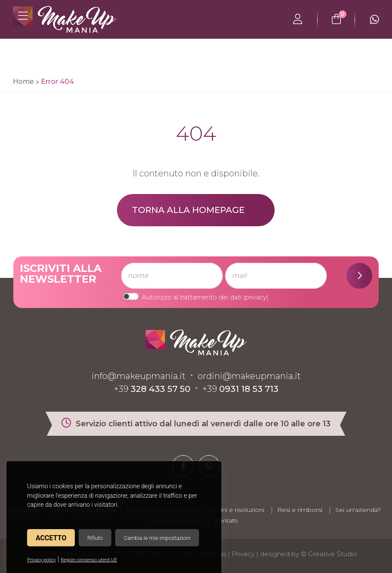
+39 (152, 389)
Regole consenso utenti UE (89, 560)
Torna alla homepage (188, 210)
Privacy (243, 554)
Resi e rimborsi (300, 510)
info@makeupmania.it (139, 376)
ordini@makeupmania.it (249, 376)
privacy (256, 297)
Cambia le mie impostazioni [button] (157, 538)
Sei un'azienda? (358, 510)
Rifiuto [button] (95, 538)
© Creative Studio (329, 554)
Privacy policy (41, 560)
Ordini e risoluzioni (237, 510)
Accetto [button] (51, 538)
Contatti (226, 521)
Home (23, 82)
